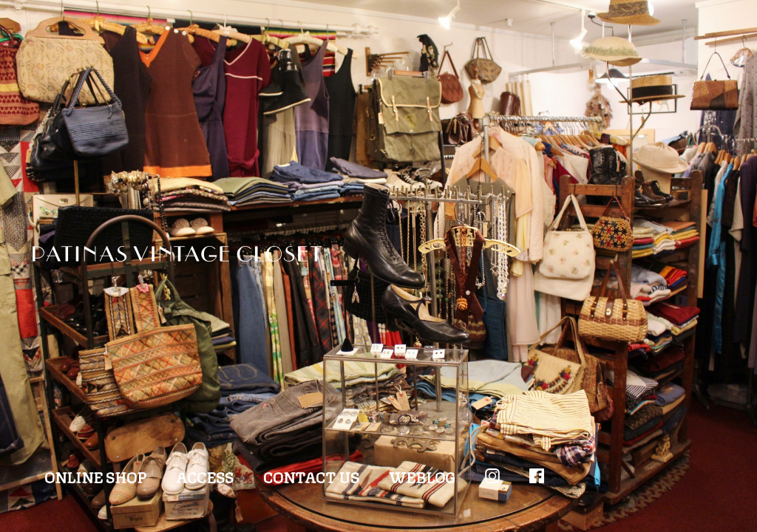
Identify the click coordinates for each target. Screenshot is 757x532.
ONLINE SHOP (95, 476)
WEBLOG (422, 476)
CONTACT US (311, 476)
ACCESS (205, 476)
